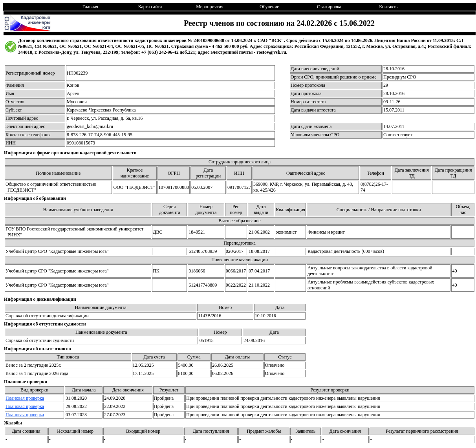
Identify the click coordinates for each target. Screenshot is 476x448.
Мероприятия (210, 7)
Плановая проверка (25, 398)
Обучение (269, 7)
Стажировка (329, 7)
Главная (90, 7)
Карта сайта (150, 7)
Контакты (389, 7)
